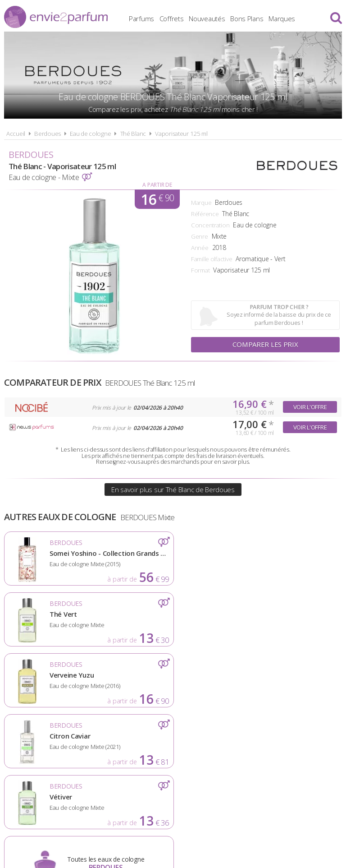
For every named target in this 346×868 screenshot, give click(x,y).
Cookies (218, 741)
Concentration (210, 225)
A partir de (157, 185)
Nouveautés (214, 18)
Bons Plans (254, 18)
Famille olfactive (212, 259)
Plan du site (265, 741)
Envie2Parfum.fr (56, 17)
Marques (289, 18)
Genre (200, 236)
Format (200, 270)
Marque (201, 203)
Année (200, 248)
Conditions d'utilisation (149, 741)
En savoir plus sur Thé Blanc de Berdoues (173, 489)
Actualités (32, 741)
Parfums (149, 18)
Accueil (16, 134)
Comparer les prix (265, 345)
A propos (78, 741)
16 (157, 199)
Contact (313, 741)
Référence (205, 214)
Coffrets (179, 18)
